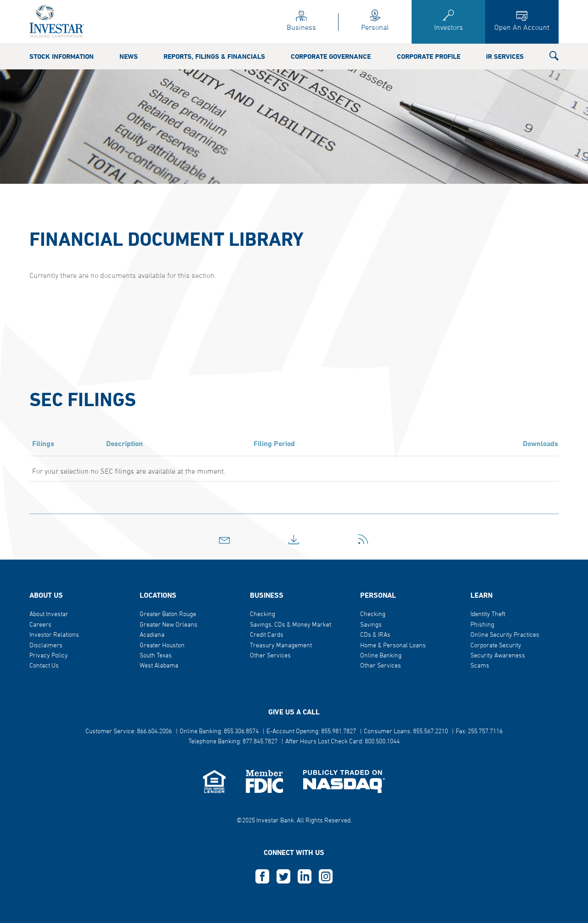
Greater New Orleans (169, 625)
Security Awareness (498, 656)
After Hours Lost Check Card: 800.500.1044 (342, 742)
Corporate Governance (331, 57)
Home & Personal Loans (393, 646)
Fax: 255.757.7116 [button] (479, 732)
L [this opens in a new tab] (305, 877)
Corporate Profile (429, 57)
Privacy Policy (49, 656)
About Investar (49, 614)
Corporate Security (496, 646)
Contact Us (44, 666)
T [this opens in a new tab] (283, 877)
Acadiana (152, 635)
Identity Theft (488, 614)
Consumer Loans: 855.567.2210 (406, 732)
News (129, 57)
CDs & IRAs (375, 635)
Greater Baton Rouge (168, 614)
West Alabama (159, 666)
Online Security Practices (505, 635)
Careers (40, 625)
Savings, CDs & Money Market (291, 625)
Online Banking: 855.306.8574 (219, 732)
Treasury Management (281, 646)
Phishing (482, 625)
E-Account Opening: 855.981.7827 (311, 732)
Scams (480, 666)
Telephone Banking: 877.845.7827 (233, 742)
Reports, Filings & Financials (214, 57)
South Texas (156, 656)
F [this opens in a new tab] (262, 877)
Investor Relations (54, 635)
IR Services (505, 57)
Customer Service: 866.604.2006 (129, 732)
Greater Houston (162, 646)
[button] (554, 58)
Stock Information (62, 57)
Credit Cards (267, 635)
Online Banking (381, 656)
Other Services (270, 656)
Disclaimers (46, 646)
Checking (263, 614)
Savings (371, 625)
